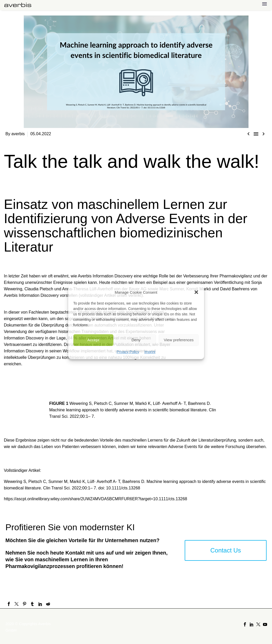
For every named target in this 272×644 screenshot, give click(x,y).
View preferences (179, 340)
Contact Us (226, 550)
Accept (93, 340)
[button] (196, 292)
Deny (136, 340)
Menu (265, 4)
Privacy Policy (128, 352)
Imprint (150, 352)
